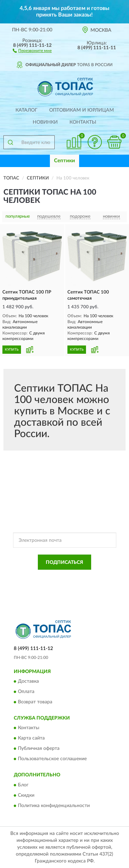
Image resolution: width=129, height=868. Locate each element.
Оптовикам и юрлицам (82, 110)
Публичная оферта (39, 749)
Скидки (26, 795)
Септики (64, 161)
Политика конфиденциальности (54, 806)
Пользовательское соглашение (52, 759)
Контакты (83, 122)
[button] (32, 50)
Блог (23, 785)
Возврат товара (35, 702)
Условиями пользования (80, 583)
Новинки (45, 122)
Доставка (28, 681)
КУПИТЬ (12, 350)
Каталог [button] (26, 110)
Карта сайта (31, 738)
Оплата (26, 692)
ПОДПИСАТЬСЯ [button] (64, 562)
